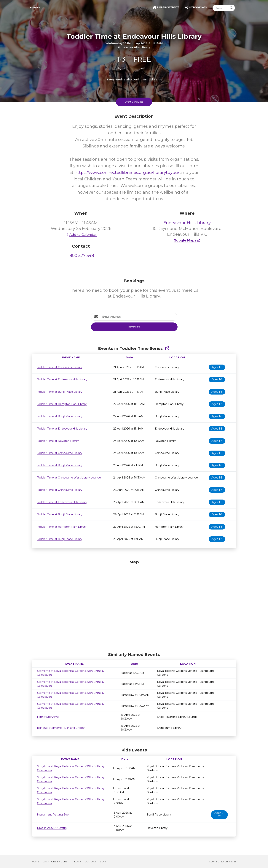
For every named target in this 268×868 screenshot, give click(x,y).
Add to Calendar (81, 235)
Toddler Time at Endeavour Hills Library (62, 379)
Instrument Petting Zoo (53, 815)
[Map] (134, 605)
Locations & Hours (55, 862)
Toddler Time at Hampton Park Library (62, 404)
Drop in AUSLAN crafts (52, 828)
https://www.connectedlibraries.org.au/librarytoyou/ (127, 173)
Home (35, 862)
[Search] (220, 8)
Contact (90, 862)
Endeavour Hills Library (187, 223)
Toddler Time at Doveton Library (58, 441)
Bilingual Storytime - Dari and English (61, 728)
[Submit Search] (232, 8)
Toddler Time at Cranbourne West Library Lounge (69, 478)
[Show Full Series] (167, 348)
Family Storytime (48, 717)
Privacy (76, 862)
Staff (103, 862)
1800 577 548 (81, 256)
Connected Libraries (223, 862)
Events (35, 8)
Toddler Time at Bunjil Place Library (60, 392)
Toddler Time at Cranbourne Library (60, 367)
